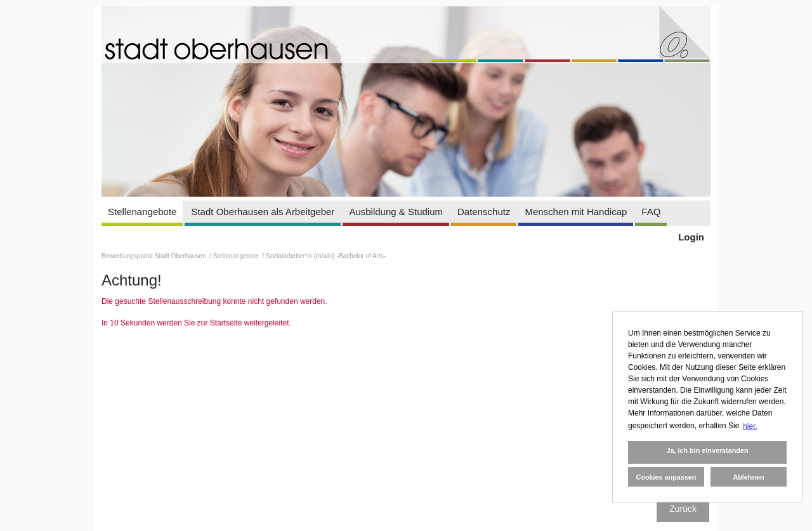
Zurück (683, 509)
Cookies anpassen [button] (666, 477)
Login (691, 237)
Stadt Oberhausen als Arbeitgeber (263, 212)
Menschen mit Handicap (576, 212)
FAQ (651, 212)
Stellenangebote (142, 212)
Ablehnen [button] (748, 477)
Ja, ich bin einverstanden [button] (707, 450)
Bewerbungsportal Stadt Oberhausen (154, 256)
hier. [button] (750, 426)
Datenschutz (484, 212)
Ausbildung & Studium (396, 212)
